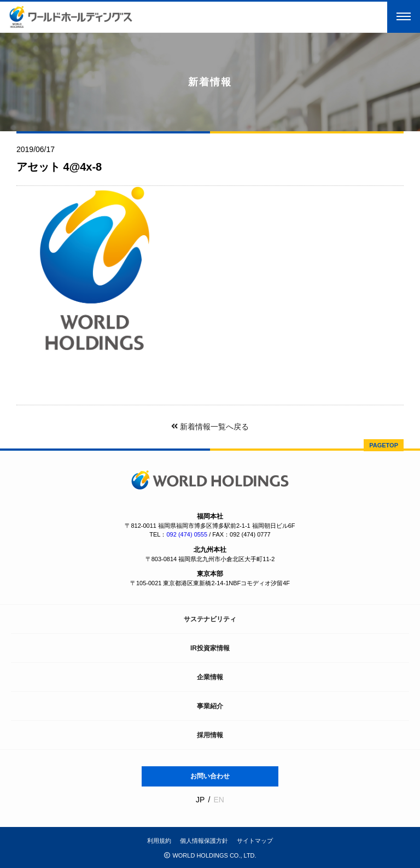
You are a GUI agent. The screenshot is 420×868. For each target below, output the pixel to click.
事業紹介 (210, 706)
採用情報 (210, 735)
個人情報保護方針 (204, 841)
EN (218, 800)
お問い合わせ (210, 776)
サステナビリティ (210, 619)
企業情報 (210, 677)
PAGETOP (384, 445)
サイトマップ (255, 841)
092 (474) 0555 (187, 534)
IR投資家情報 (210, 648)
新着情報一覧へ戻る (210, 427)
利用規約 (159, 841)
